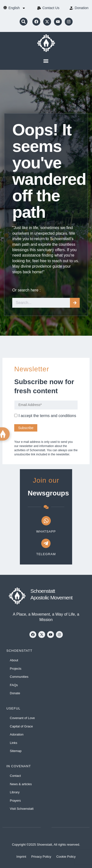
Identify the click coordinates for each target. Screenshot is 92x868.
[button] (24, 22)
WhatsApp (46, 531)
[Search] (75, 303)
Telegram (46, 554)
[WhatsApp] (46, 521)
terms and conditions (58, 416)
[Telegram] (46, 543)
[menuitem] (17, 8)
